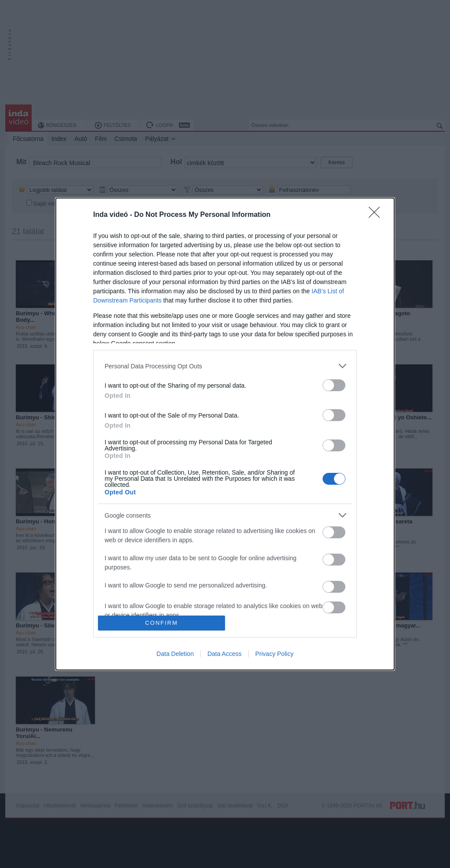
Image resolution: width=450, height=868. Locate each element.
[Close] (377, 215)
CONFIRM (161, 622)
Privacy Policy (274, 654)
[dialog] (225, 434)
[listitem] (225, 366)
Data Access (225, 654)
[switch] (334, 385)
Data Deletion (175, 654)
